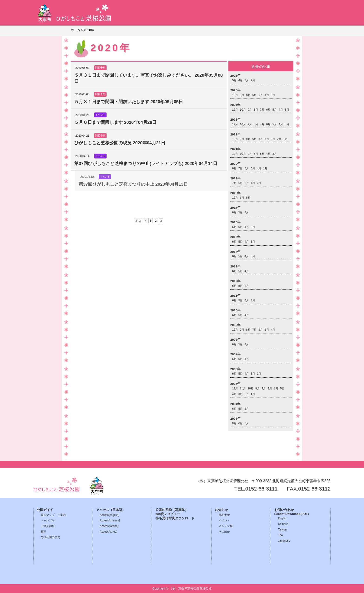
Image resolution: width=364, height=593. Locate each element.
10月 (235, 95)
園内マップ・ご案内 (53, 515)
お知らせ (221, 510)
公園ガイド (45, 510)
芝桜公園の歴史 (50, 537)
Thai (281, 535)
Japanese (284, 541)
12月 (235, 110)
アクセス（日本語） (111, 510)
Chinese (283, 524)
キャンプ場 (48, 521)
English (283, 518)
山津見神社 (48, 526)
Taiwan (282, 530)
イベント (224, 521)
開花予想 (224, 515)
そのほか (224, 532)
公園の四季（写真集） (172, 510)
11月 (243, 389)
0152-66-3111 (262, 489)
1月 (285, 139)
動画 (43, 532)
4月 (241, 80)
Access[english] (109, 515)
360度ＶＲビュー (168, 514)
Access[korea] (109, 532)
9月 (242, 95)
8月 (248, 95)
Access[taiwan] (109, 526)
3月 (247, 80)
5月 (234, 80)
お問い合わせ (284, 510)
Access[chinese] (110, 521)
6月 (255, 95)
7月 (262, 110)
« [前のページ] (145, 221)
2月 (253, 80)
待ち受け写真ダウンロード (175, 518)
